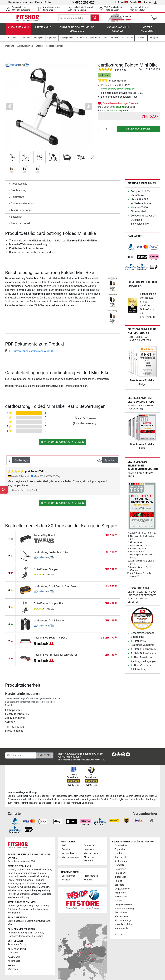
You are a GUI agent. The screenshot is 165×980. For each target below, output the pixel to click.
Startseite (10, 48)
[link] (131, 250)
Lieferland (122, 2)
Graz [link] (10, 923)
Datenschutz (90, 848)
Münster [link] (22, 893)
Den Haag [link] (38, 935)
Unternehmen (15, 2)
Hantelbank (120, 875)
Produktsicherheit (21, 226)
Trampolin (120, 867)
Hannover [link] (13, 886)
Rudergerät (120, 860)
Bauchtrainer (121, 915)
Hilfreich (13, 493)
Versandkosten (69, 856)
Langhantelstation (124, 907)
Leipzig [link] (26, 889)
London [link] (33, 912)
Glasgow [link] (23, 912)
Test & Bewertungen (22, 213)
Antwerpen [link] (13, 947)
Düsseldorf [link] (33, 879)
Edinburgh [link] (13, 912)
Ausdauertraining (18, 30)
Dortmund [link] (13, 879)
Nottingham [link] (14, 915)
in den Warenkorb (138, 131)
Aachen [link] (12, 872)
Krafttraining (42, 30)
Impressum (28, 2)
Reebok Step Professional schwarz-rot (55, 657)
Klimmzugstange (123, 923)
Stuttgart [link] (46, 896)
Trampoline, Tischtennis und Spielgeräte (77, 31)
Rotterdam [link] (37, 939)
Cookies (66, 852)
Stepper (39, 48)
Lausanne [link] (25, 864)
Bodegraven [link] (27, 935)
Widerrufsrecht (91, 856)
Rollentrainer (121, 899)
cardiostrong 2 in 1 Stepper (49, 623)
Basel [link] (10, 864)
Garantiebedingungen (23, 206)
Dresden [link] (23, 879)
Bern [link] (17, 864)
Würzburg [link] (25, 900)
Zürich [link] (34, 864)
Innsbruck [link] (19, 923)
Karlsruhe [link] (34, 886)
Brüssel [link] (23, 947)
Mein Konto (150, 2)
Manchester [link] (43, 912)
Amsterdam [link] (14, 935)
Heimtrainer (120, 895)
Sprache (136, 2)
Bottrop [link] (18, 876)
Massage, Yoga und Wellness (118, 31)
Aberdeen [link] (12, 908)
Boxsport (119, 887)
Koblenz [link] (12, 889)
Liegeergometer (122, 891)
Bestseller (16, 219)
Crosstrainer (121, 848)
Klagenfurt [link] (30, 923)
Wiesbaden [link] (13, 900)
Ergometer (120, 852)
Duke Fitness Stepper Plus (49, 606)
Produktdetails (19, 186)
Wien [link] (10, 927)
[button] (10, 109)
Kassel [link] (44, 886)
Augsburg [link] (21, 872)
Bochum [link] (47, 872)
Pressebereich (91, 878)
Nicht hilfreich (29, 493)
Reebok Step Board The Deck (50, 640)
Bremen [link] (42, 876)
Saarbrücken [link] (23, 896)
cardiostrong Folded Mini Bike (51, 555)
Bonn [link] (10, 876)
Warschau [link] (13, 972)
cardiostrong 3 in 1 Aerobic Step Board (56, 589)
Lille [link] (10, 955)
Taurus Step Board (44, 538)
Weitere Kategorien (147, 31)
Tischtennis (120, 872)
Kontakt (48, 2)
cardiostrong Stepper (56, 48)
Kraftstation (121, 864)
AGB (64, 848)
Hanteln (119, 883)
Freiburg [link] (29, 882)
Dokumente (17, 199)
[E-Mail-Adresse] (21, 758)
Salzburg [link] (46, 923)
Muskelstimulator (123, 927)
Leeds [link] (21, 908)
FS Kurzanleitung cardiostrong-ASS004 (29, 353)
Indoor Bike (120, 879)
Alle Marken (120, 937)
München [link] (12, 893)
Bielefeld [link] (38, 872)
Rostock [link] (12, 896)
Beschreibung (19, 193)
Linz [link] (38, 923)
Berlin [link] (30, 872)
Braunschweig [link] (30, 876)
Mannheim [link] (44, 889)
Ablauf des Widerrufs (89, 861)
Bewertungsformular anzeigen (63, 444)
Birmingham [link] (31, 908)
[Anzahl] (108, 131)
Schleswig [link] (36, 896)
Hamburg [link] (39, 882)
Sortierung (20, 463)
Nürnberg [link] (32, 893)
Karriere (39, 2)
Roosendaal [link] (25, 939)
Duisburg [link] (44, 879)
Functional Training (124, 911)
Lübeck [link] (34, 889)
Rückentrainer (122, 919)
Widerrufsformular (71, 860)
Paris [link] (15, 955)
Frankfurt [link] (19, 882)
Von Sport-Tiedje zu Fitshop (22, 795)
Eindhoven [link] (13, 939)
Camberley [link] (44, 908)
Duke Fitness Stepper (46, 572)
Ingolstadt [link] (24, 886)
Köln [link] (19, 889)
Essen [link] (11, 882)
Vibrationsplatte (123, 931)
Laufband (119, 856)
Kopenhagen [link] (14, 963)
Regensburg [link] (44, 893)
